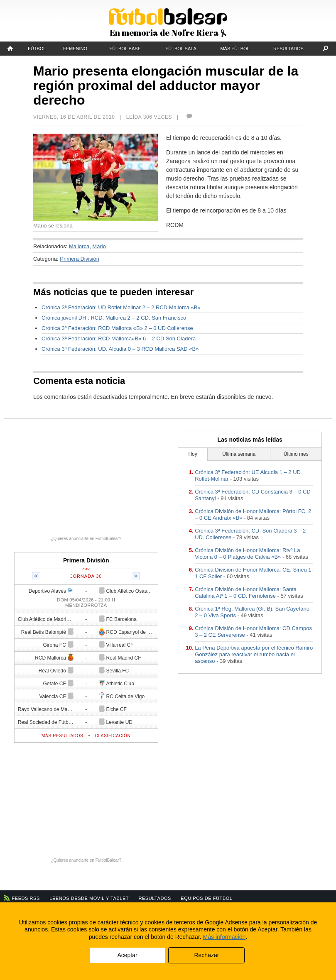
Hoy (193, 454)
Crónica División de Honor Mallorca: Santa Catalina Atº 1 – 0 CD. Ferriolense (246, 593)
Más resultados (63, 736)
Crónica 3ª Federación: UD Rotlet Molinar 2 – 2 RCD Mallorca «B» (121, 307)
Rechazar (206, 955)
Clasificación (113, 736)
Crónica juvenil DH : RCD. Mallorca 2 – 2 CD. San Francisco (114, 318)
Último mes (296, 454)
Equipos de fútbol (206, 898)
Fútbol (37, 49)
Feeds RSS (26, 898)
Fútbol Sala (181, 49)
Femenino (75, 49)
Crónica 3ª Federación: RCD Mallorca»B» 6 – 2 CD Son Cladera (119, 338)
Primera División (80, 259)
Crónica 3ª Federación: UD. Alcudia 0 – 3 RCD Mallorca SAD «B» (120, 349)
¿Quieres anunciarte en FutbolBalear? (86, 539)
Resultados (288, 49)
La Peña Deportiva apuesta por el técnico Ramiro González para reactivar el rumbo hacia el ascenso (254, 654)
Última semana (239, 454)
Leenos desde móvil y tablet (89, 898)
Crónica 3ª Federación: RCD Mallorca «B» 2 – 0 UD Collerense (117, 328)
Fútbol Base (125, 49)
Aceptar (127, 955)
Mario (99, 246)
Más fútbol (235, 49)
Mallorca (79, 246)
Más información (224, 937)
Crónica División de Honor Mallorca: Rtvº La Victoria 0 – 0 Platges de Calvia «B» (247, 554)
